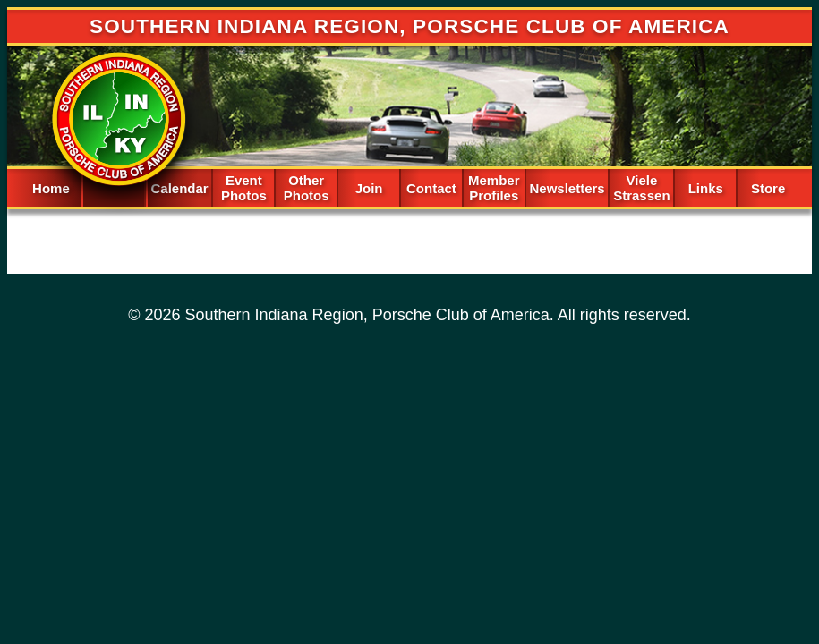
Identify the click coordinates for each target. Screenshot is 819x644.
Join (369, 188)
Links (706, 188)
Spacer (114, 186)
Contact (431, 188)
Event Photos (244, 188)
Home (51, 188)
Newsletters (567, 188)
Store (768, 188)
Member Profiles (494, 188)
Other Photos (307, 188)
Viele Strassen (641, 188)
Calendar (179, 188)
